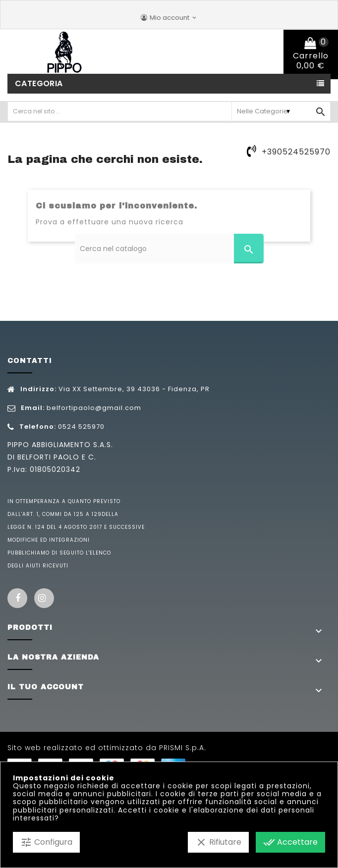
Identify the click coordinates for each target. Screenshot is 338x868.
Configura (46, 842)
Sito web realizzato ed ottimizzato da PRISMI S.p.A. (107, 748)
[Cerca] (169, 249)
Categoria (39, 83)
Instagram (44, 598)
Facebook (17, 598)
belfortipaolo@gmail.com (94, 408)
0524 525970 (81, 427)
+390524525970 (296, 152)
